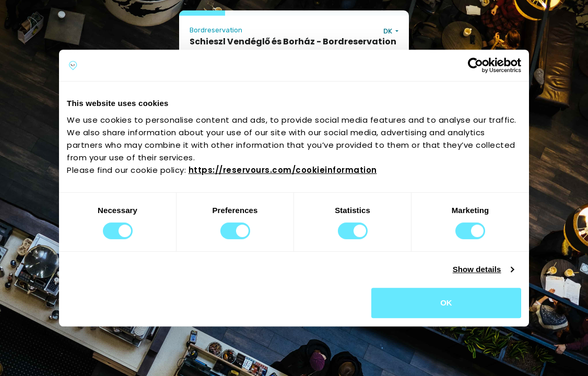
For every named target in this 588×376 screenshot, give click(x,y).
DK (389, 31)
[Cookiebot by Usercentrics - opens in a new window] (475, 65)
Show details (477, 269)
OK (446, 303)
